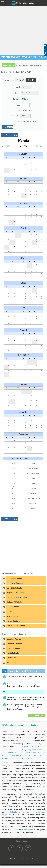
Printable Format (8, 519)
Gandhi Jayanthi (33, 503)
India (34, 750)
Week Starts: (15, 116)
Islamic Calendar (14, 648)
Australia (27, 747)
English (26, 99)
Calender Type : (8, 80)
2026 (39, 146)
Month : (18, 87)
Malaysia (19, 753)
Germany (17, 750)
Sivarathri (33, 464)
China (4, 750)
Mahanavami (33, 501)
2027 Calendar (13, 612)
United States (28, 759)
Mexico (28, 753)
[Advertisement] (23, 30)
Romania (15, 756)
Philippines (6, 756)
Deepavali (33, 508)
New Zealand (39, 753)
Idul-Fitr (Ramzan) (33, 466)
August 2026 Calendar (16, 593)
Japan (10, 753)
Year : (19, 105)
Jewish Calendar (14, 658)
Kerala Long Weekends (16, 626)
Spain (42, 756)
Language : (17, 99)
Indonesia (41, 750)
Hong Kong (26, 750)
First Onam (33, 488)
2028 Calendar (13, 616)
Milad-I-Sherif (33, 491)
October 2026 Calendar (16, 602)
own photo (28, 830)
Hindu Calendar (13, 653)
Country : (18, 93)
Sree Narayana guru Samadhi (33, 498)
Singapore (24, 756)
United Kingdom (15, 759)
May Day (33, 481)
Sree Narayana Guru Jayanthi (33, 496)
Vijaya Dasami (33, 506)
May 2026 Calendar (15, 578)
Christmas (33, 511)
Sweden (5, 759)
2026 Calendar (13, 607)
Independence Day (33, 486)
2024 (8, 146)
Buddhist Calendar (14, 639)
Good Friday (33, 476)
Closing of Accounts (33, 469)
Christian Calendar (14, 644)
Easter (33, 479)
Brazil (35, 747)
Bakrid (33, 484)
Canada (41, 747)
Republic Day (33, 461)
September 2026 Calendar (17, 597)
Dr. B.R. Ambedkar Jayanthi (33, 474)
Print (8, 135)
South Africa (34, 756)
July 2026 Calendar (15, 588)
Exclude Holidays (24, 111)
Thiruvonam (33, 493)
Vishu (33, 471)
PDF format (36, 794)
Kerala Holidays (13, 621)
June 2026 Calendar (15, 583)
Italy (4, 753)
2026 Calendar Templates (16, 812)
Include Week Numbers (26, 122)
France (10, 750)
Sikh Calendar (13, 663)
